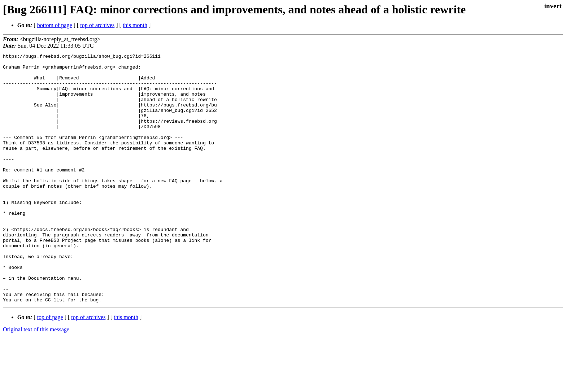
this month (135, 25)
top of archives (97, 25)
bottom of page (55, 25)
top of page (50, 367)
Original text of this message (36, 379)
